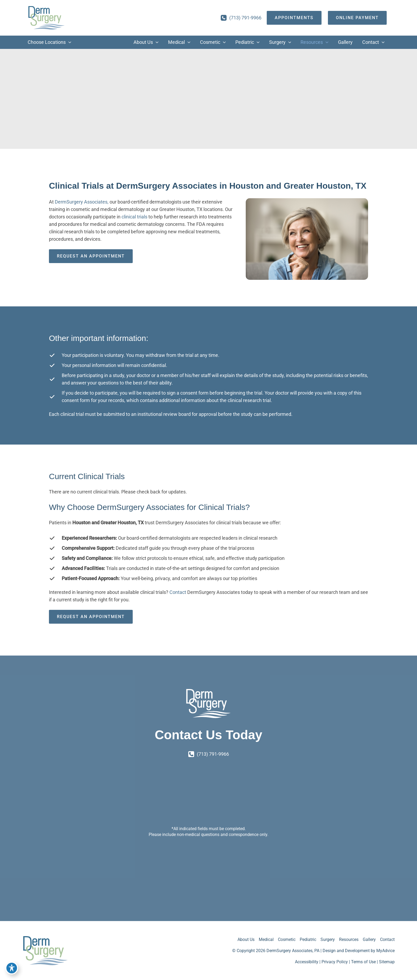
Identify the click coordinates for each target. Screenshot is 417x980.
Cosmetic (287, 939)
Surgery (328, 939)
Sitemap (387, 962)
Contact (178, 592)
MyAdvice (385, 951)
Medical (266, 939)
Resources (349, 939)
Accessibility (307, 962)
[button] (68, 42)
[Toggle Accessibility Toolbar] (12, 968)
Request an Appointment (91, 256)
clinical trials (134, 217)
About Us (246, 939)
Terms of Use (363, 962)
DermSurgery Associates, (82, 202)
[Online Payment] (357, 18)
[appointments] (294, 18)
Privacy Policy (335, 962)
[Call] (241, 18)
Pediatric (308, 939)
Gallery (369, 939)
